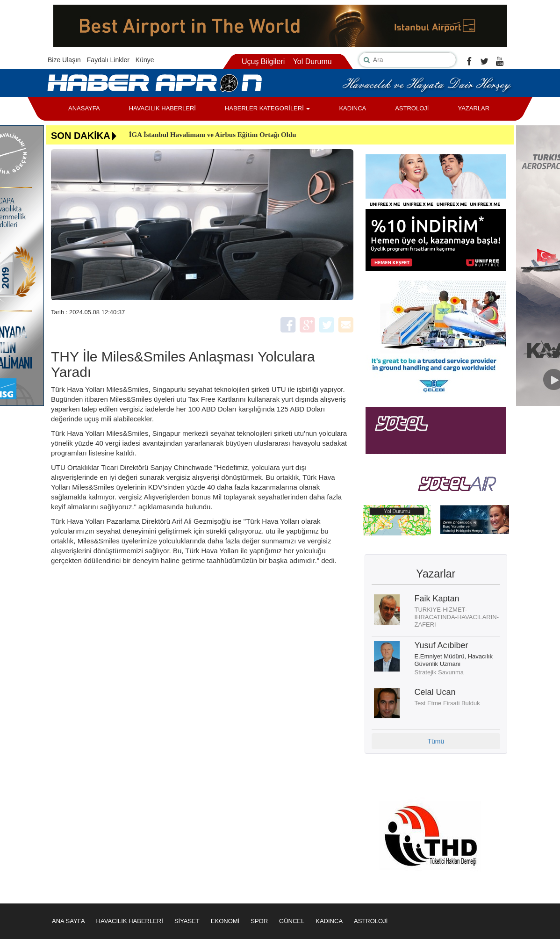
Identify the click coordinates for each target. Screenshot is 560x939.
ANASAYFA (84, 108)
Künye (145, 60)
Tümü (436, 741)
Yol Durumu (312, 61)
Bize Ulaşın (64, 60)
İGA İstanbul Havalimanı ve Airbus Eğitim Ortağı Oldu (213, 135)
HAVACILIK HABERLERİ (162, 108)
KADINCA (352, 108)
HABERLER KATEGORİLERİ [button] (267, 108)
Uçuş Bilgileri (263, 61)
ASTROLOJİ (412, 108)
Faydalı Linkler (108, 60)
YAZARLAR (474, 108)
